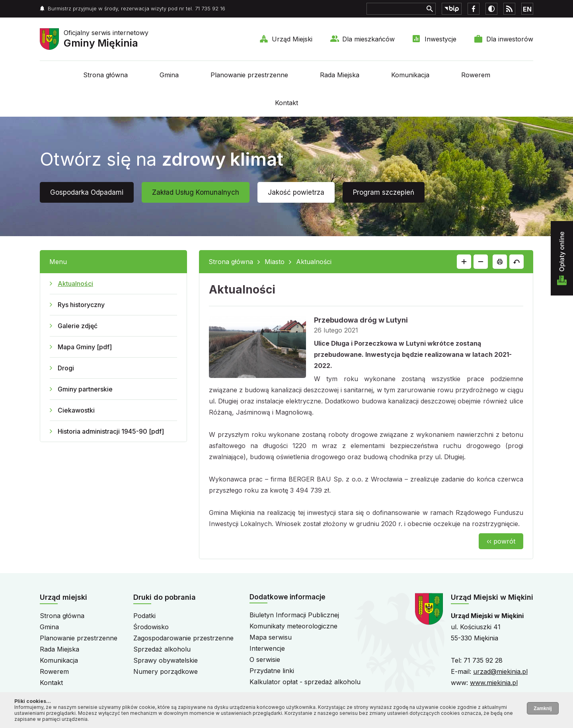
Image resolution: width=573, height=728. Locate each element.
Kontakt (286, 103)
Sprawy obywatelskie (166, 660)
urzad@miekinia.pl (500, 671)
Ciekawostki (76, 410)
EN (527, 9)
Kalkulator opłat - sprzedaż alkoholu (305, 682)
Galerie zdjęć (78, 326)
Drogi (66, 368)
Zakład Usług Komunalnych (196, 192)
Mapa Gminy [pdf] (85, 347)
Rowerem (476, 75)
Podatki (144, 616)
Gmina (169, 75)
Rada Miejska (340, 75)
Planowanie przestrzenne (249, 75)
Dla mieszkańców (368, 39)
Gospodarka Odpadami (87, 192)
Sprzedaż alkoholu (162, 649)
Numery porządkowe (166, 671)
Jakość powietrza (296, 192)
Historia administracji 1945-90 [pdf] (111, 431)
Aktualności (75, 284)
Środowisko (151, 627)
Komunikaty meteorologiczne (293, 626)
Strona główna (105, 75)
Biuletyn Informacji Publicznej (294, 615)
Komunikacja (410, 75)
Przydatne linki (272, 671)
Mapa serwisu (271, 637)
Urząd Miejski (292, 39)
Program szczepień (384, 192)
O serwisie (265, 660)
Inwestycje (440, 39)
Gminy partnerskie (85, 389)
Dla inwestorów (510, 39)
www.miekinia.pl (494, 683)
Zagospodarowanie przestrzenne (183, 638)
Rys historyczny (81, 305)
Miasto (275, 262)
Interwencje (267, 648)
